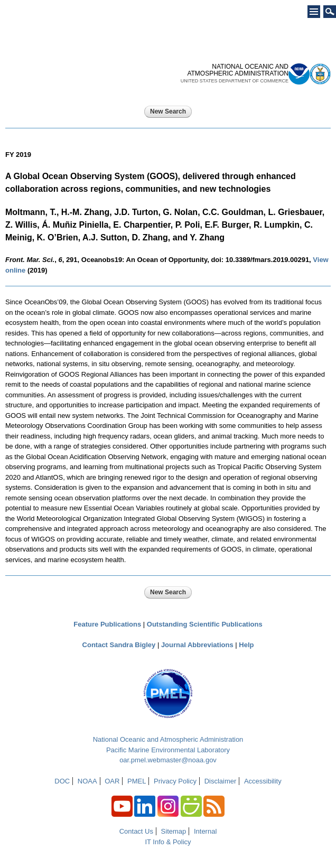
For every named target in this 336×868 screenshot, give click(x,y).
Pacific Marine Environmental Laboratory (168, 750)
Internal (205, 831)
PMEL (137, 781)
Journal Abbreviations (197, 645)
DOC (62, 781)
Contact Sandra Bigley (119, 645)
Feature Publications (107, 624)
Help (246, 645)
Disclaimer (221, 781)
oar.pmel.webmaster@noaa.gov (168, 760)
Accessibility (263, 781)
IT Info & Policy (168, 842)
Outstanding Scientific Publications (205, 624)
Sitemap (174, 831)
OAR (112, 781)
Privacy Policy (175, 781)
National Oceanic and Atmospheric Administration (168, 739)
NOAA (87, 781)
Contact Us (136, 831)
